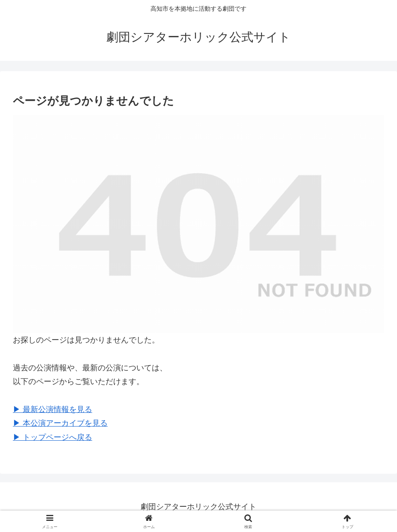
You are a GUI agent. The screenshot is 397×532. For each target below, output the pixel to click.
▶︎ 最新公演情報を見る (53, 409)
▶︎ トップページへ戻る (53, 437)
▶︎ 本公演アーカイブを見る (60, 423)
